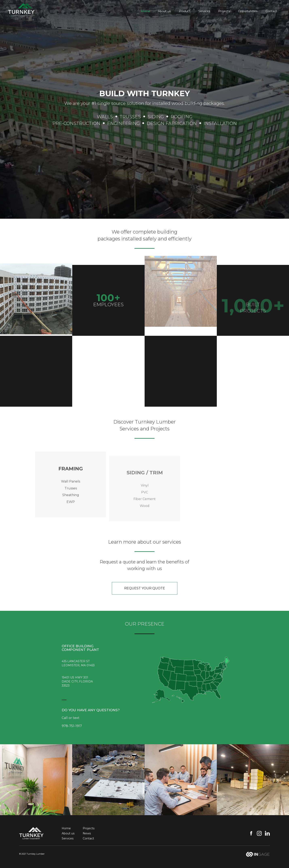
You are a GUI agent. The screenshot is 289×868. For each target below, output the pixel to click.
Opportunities (248, 11)
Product (185, 11)
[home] (21, 8)
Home (145, 11)
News (87, 833)
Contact (271, 11)
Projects (224, 11)
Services (204, 11)
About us (164, 11)
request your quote (145, 588)
